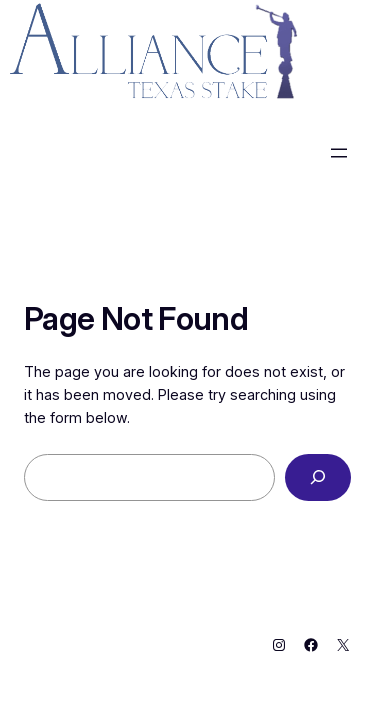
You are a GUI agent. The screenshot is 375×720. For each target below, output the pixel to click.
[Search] (318, 477)
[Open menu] (339, 153)
